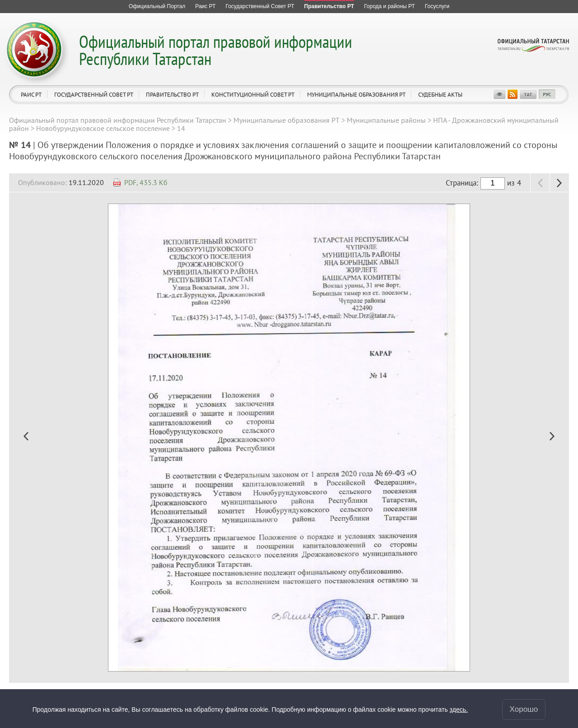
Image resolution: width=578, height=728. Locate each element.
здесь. (459, 709)
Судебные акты (440, 95)
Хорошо (524, 709)
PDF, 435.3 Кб (146, 182)
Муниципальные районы (386, 120)
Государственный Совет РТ (94, 95)
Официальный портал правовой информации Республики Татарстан (216, 50)
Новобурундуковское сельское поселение (103, 128)
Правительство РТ (172, 95)
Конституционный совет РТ (253, 95)
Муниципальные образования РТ (356, 95)
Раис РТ (31, 95)
